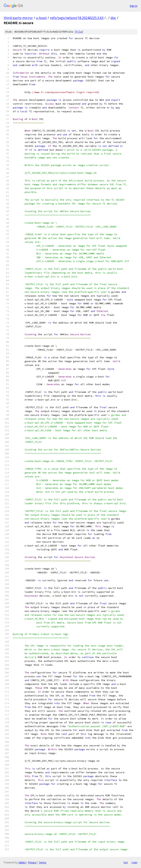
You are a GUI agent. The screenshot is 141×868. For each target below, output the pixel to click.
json (134, 862)
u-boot (41, 18)
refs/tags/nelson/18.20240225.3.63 (77, 18)
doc (113, 18)
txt (126, 862)
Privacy (32, 862)
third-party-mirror (18, 18)
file (79, 32)
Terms (42, 862)
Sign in (133, 6)
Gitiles (22, 862)
